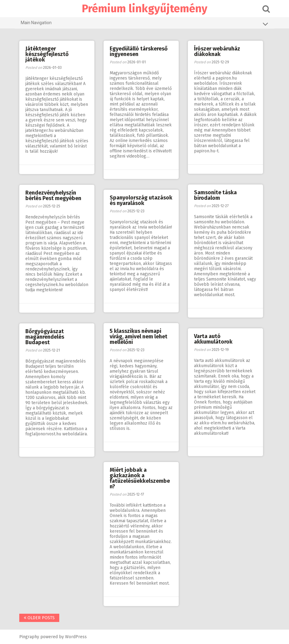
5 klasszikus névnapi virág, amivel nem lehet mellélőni (139, 337)
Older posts (39, 618)
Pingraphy (29, 637)
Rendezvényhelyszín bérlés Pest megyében (53, 195)
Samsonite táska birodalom (215, 195)
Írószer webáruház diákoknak (217, 51)
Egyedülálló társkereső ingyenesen (139, 51)
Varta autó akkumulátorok (213, 339)
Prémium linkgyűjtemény (145, 9)
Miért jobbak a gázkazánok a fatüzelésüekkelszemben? (140, 478)
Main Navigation (144, 24)
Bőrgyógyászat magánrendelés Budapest (45, 337)
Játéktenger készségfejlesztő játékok (47, 54)
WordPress (76, 637)
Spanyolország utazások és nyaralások (141, 200)
